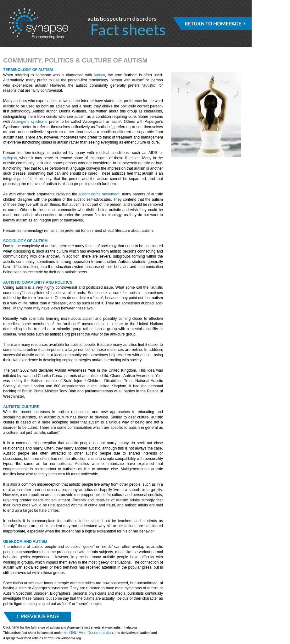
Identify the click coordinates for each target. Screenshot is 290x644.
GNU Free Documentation (91, 633)
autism (99, 75)
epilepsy (10, 158)
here (16, 627)
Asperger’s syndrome (29, 122)
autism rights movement (99, 194)
